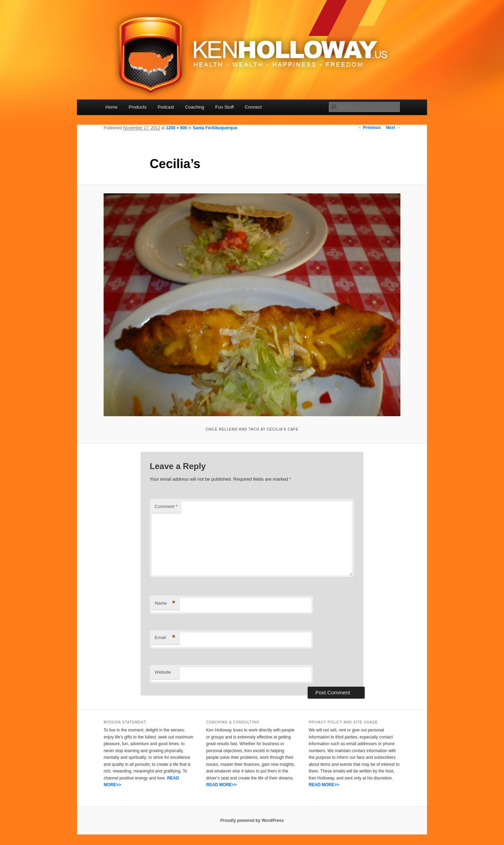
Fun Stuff (225, 107)
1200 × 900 (176, 128)
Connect (253, 107)
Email (165, 638)
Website (163, 672)
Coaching (195, 107)
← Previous (369, 128)
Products (137, 107)
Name (165, 603)
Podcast (166, 107)
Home (111, 107)
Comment (166, 506)
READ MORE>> (221, 785)
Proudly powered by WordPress (252, 820)
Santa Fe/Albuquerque (215, 128)
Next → (393, 128)
